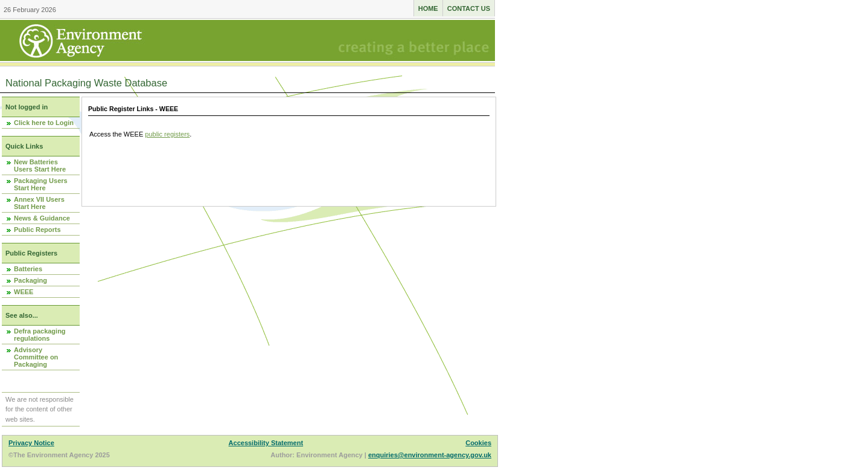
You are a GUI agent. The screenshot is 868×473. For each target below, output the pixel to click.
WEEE (24, 292)
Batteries (28, 269)
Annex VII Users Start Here (39, 203)
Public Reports (37, 230)
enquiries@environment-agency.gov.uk (430, 455)
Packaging (30, 280)
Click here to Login (44, 123)
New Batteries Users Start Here (40, 166)
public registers (167, 134)
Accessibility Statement (266, 443)
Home (428, 8)
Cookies (478, 443)
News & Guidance (42, 218)
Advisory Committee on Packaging (36, 357)
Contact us (469, 8)
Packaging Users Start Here (41, 184)
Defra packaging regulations (40, 335)
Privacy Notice (31, 443)
